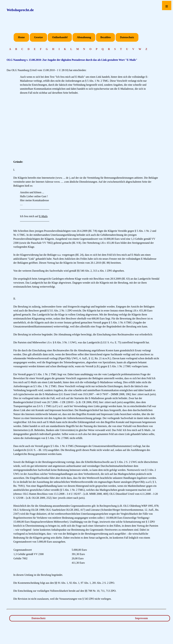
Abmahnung (84, 37)
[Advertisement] (86, 129)
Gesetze (38, 37)
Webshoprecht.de (20, 10)
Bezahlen (105, 37)
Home (21, 37)
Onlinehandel (60, 37)
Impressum (141, 618)
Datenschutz (127, 37)
